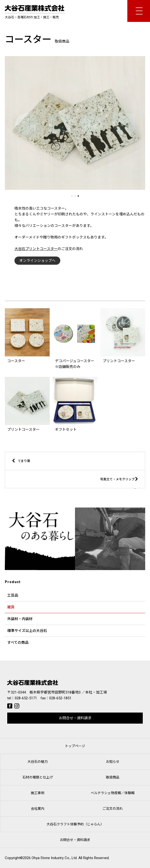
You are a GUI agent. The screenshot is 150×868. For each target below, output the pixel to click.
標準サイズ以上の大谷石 (27, 631)
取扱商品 (113, 777)
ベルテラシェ (113, 793)
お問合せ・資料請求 (75, 718)
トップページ (75, 746)
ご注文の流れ (113, 809)
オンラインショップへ (37, 261)
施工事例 (38, 793)
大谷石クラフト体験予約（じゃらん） (75, 824)
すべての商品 (18, 643)
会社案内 (38, 809)
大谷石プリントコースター (36, 249)
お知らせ (113, 762)
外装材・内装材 (20, 619)
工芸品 (13, 595)
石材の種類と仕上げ (38, 777)
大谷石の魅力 (38, 762)
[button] (72, 196)
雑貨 (11, 607)
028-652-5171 (26, 698)
